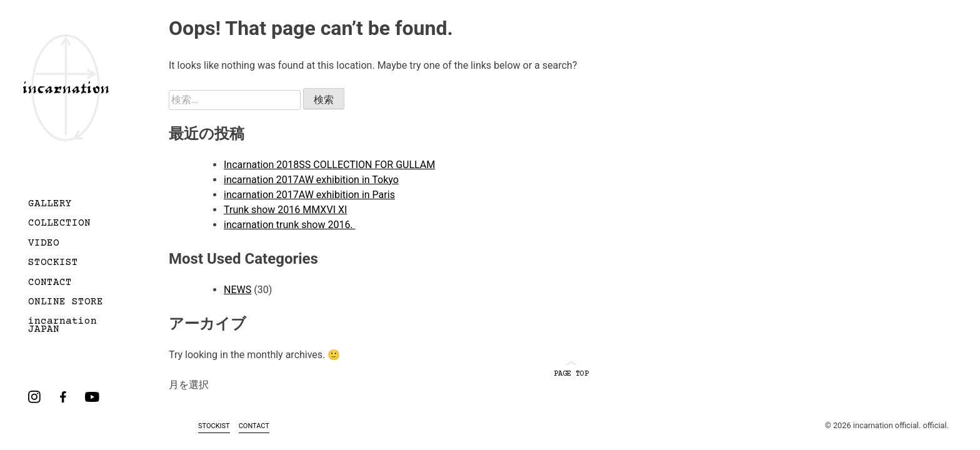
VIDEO (44, 244)
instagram (34, 397)
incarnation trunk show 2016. (290, 225)
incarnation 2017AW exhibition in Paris (309, 195)
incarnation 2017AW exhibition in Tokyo (311, 180)
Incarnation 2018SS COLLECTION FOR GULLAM (329, 165)
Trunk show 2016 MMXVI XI (285, 210)
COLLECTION (59, 224)
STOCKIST (53, 263)
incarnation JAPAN (62, 326)
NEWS (237, 290)
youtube (92, 397)
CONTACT (50, 283)
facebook (63, 397)
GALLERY (50, 204)
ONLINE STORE (66, 302)
